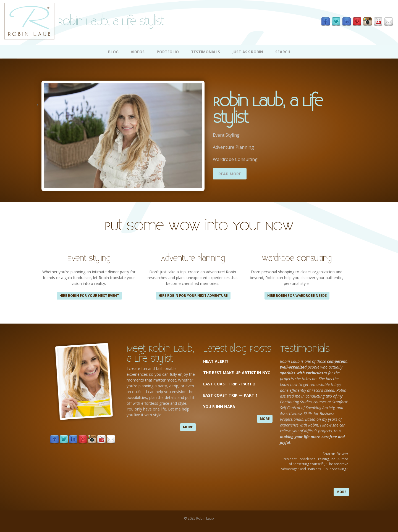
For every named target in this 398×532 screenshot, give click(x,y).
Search (283, 52)
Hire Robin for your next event (89, 296)
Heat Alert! (216, 361)
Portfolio (168, 52)
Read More (230, 174)
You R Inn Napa (219, 407)
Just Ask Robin (248, 52)
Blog (113, 52)
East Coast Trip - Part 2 (229, 384)
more (188, 427)
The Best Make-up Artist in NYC (237, 373)
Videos (138, 52)
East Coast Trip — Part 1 (231, 395)
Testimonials (205, 52)
